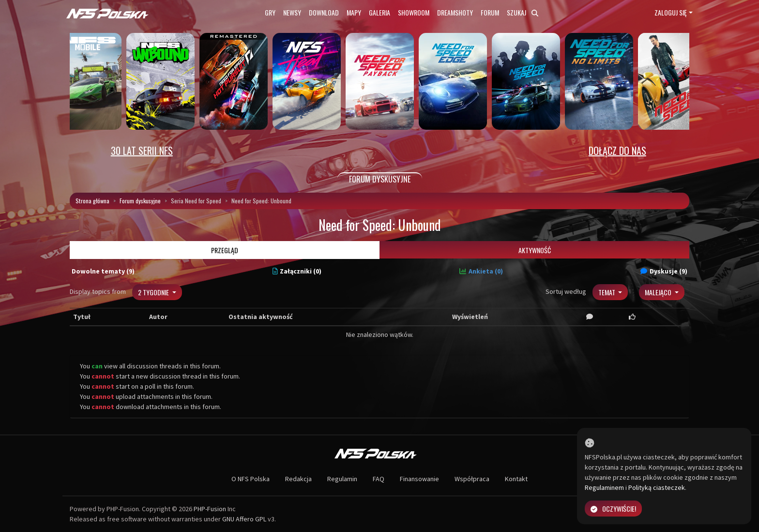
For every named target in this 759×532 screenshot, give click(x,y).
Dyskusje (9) (664, 271)
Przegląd (225, 250)
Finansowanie (419, 479)
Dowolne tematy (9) (103, 271)
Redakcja (298, 479)
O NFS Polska (250, 479)
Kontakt (516, 479)
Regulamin (342, 479)
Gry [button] (270, 12)
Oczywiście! (613, 509)
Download (324, 12)
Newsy (292, 12)
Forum (490, 12)
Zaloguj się (671, 12)
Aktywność (535, 250)
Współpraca (472, 479)
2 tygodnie (154, 292)
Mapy (354, 12)
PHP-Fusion (210, 509)
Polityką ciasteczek (657, 487)
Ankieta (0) (481, 271)
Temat (607, 292)
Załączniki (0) (297, 271)
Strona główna (92, 201)
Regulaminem (604, 487)
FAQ (379, 479)
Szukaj (523, 12)
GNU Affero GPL (244, 519)
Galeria (379, 12)
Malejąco (659, 292)
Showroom (414, 12)
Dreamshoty (455, 12)
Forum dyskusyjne (140, 201)
